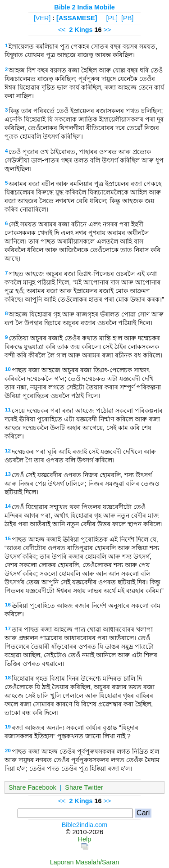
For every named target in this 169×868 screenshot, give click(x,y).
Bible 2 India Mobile (84, 7)
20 (8, 750)
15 (8, 538)
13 (8, 474)
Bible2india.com (85, 825)
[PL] (112, 18)
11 (8, 410)
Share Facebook (32, 787)
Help (85, 839)
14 (8, 506)
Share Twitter (84, 787)
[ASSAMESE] (77, 18)
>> (107, 30)
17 (8, 628)
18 (8, 678)
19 (8, 727)
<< (62, 30)
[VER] (42, 18)
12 (8, 451)
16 (8, 605)
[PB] (127, 18)
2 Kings (81, 30)
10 (8, 369)
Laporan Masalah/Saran (85, 862)
